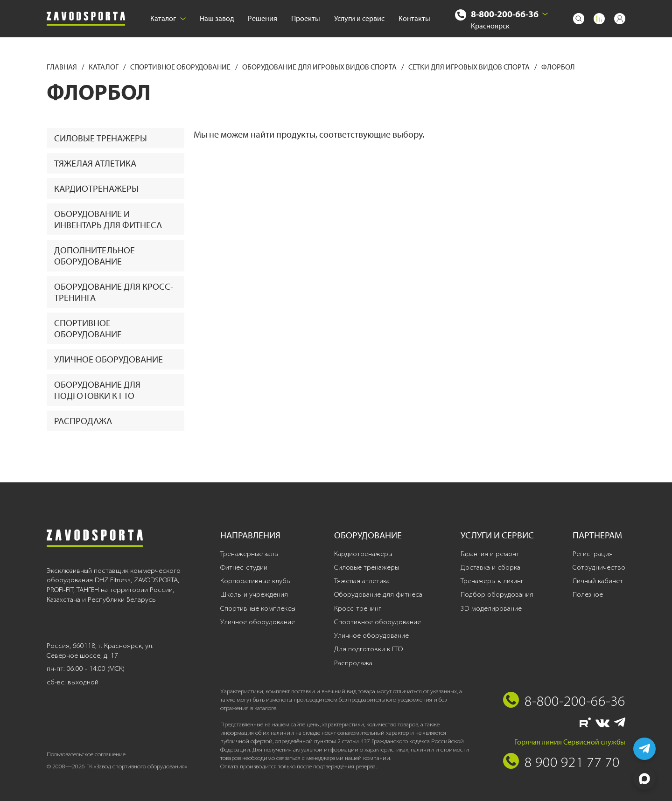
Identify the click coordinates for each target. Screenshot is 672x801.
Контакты (414, 18)
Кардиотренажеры (96, 188)
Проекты (306, 18)
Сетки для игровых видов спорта (470, 67)
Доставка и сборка (490, 567)
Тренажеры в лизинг (492, 581)
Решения (262, 18)
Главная (63, 67)
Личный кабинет (598, 581)
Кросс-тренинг (358, 608)
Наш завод (217, 18)
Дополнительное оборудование (94, 256)
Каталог (168, 18)
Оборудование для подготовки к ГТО (97, 390)
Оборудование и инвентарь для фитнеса (108, 219)
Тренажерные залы (249, 554)
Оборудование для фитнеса (378, 594)
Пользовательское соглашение (86, 754)
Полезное (588, 594)
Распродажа (83, 421)
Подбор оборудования (497, 594)
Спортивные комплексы (258, 608)
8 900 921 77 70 (572, 762)
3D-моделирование (491, 608)
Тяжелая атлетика (95, 163)
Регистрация (593, 554)
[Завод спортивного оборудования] (86, 19)
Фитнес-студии (244, 567)
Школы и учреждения (254, 594)
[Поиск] (579, 19)
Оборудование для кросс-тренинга (114, 292)
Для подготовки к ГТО (368, 649)
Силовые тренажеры (101, 138)
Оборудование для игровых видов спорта (320, 67)
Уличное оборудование (108, 359)
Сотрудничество (599, 567)
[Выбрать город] (545, 14)
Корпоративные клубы (255, 581)
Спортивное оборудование (181, 67)
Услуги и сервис (359, 18)
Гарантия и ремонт (490, 554)
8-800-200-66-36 (505, 14)
